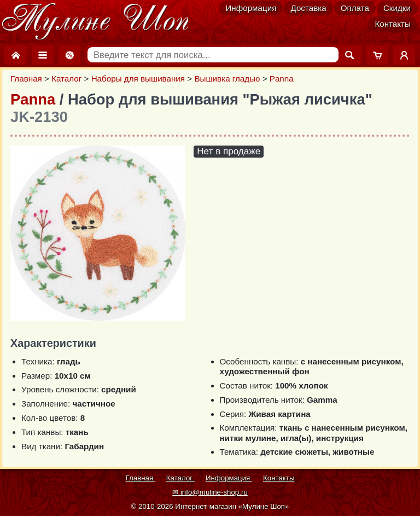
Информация (251, 8)
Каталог (66, 79)
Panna (282, 79)
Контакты (393, 24)
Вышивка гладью (227, 79)
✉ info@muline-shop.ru (210, 492)
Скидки (397, 8)
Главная (26, 79)
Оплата (355, 8)
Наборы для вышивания (138, 79)
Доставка (308, 8)
